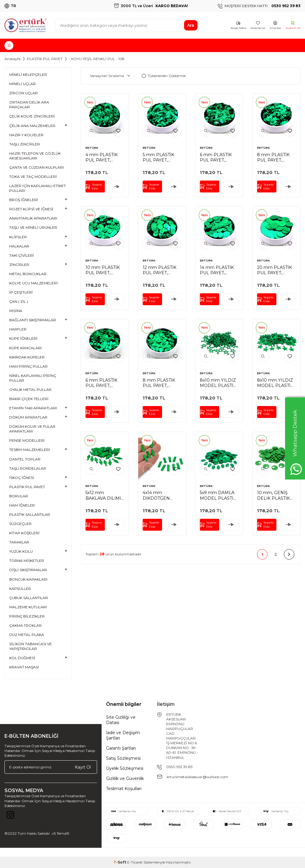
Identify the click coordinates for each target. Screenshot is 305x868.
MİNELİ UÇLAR (22, 84)
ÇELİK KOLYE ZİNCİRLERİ (32, 116)
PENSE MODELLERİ (27, 440)
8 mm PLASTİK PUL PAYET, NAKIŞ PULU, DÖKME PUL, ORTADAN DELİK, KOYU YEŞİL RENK (276, 157)
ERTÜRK (92, 148)
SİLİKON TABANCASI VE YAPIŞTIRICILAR (31, 646)
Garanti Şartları (121, 748)
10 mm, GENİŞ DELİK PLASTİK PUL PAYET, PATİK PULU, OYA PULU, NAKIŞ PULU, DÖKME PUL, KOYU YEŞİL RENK (276, 495)
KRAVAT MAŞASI (24, 667)
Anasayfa (13, 59)
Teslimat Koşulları (124, 789)
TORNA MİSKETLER (27, 561)
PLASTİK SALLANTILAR (30, 514)
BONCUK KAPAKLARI (28, 579)
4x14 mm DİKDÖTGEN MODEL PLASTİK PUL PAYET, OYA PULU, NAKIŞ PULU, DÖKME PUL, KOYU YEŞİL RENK (161, 495)
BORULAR (19, 496)
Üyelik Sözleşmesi (125, 768)
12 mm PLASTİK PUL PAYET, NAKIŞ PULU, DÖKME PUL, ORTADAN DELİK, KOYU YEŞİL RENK (162, 270)
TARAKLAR (19, 542)
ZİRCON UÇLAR (24, 93)
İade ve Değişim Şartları (123, 735)
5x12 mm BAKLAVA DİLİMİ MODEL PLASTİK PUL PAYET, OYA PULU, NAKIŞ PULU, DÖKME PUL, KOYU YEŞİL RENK (104, 495)
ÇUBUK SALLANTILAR (29, 598)
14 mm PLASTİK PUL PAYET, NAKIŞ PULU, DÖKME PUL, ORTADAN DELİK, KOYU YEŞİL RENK (219, 270)
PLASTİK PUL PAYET (45, 59)
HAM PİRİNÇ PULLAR (28, 366)
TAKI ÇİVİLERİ (22, 255)
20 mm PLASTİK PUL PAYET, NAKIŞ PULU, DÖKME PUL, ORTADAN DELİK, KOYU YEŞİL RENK (276, 270)
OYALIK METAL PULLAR (30, 390)
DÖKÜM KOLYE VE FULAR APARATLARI (32, 429)
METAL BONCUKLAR (28, 274)
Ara (191, 25)
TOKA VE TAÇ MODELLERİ (33, 177)
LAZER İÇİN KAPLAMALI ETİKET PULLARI (38, 188)
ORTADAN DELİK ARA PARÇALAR (29, 105)
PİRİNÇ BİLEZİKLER (27, 616)
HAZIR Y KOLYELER (26, 135)
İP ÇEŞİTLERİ (21, 292)
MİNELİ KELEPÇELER (28, 75)
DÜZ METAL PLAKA (27, 635)
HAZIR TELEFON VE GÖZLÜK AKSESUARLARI (35, 156)
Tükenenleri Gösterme (164, 76)
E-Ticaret (135, 862)
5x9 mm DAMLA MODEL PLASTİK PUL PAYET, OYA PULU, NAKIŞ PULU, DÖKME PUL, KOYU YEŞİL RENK (218, 495)
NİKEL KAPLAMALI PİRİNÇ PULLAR (33, 378)
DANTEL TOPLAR (25, 459)
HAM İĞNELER (22, 505)
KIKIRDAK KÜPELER (27, 357)
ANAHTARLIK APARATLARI (33, 218)
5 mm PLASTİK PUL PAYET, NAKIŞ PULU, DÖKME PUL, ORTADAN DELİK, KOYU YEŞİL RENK (162, 157)
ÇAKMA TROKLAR (25, 625)
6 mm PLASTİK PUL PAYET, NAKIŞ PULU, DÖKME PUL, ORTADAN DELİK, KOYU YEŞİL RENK (219, 157)
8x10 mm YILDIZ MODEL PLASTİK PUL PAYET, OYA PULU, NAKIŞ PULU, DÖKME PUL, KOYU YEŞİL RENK (218, 383)
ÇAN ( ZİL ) (19, 301)
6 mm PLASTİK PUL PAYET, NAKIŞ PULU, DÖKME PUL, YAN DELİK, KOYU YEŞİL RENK (105, 383)
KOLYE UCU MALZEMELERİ (34, 283)
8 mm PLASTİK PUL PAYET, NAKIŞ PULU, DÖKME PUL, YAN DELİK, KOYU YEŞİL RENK (162, 383)
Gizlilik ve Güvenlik (125, 778)
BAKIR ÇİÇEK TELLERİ (29, 399)
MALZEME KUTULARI (28, 607)
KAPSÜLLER (20, 589)
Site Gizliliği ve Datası (121, 720)
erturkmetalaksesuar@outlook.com (197, 777)
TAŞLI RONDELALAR (28, 468)
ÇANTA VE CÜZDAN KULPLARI (36, 167)
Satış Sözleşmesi (123, 758)
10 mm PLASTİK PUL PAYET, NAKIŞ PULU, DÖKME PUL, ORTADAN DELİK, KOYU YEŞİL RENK (104, 270)
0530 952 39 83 (179, 767)
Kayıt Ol (83, 767)
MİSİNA (16, 311)
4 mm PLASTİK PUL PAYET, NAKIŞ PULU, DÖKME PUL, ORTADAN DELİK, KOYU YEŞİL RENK (104, 157)
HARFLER (18, 329)
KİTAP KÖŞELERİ (24, 533)
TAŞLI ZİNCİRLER (25, 144)
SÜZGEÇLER (20, 524)
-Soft (120, 862)
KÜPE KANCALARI (25, 348)
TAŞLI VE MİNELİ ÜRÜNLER (33, 227)
